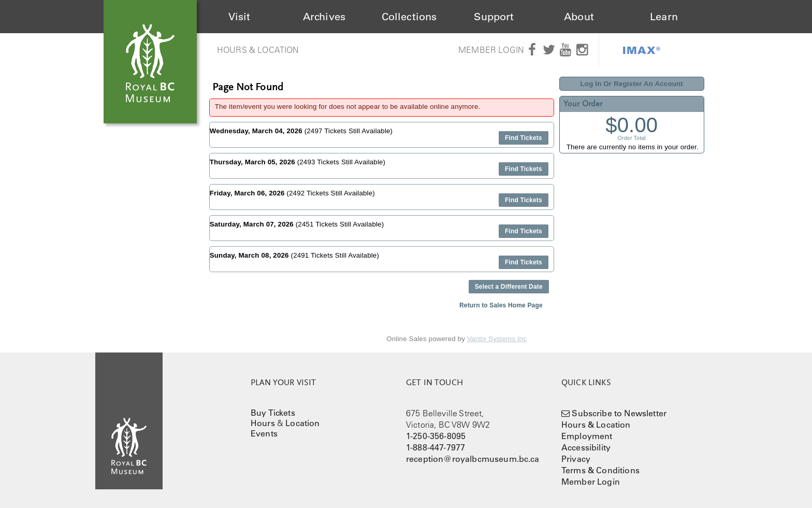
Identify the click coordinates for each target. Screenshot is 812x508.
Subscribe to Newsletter (619, 413)
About (579, 17)
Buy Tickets (273, 413)
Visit (240, 17)
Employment (587, 436)
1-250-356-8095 (436, 436)
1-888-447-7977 (436, 447)
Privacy (576, 459)
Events (264, 433)
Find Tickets (524, 138)
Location (302, 423)
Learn (664, 17)
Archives (324, 17)
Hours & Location (258, 50)
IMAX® (642, 50)
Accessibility (586, 447)
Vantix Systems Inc (497, 339)
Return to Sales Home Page (501, 305)
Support (494, 17)
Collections (409, 17)
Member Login (491, 50)
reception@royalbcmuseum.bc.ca (473, 459)
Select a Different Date (509, 287)
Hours (263, 423)
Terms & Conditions (600, 470)
